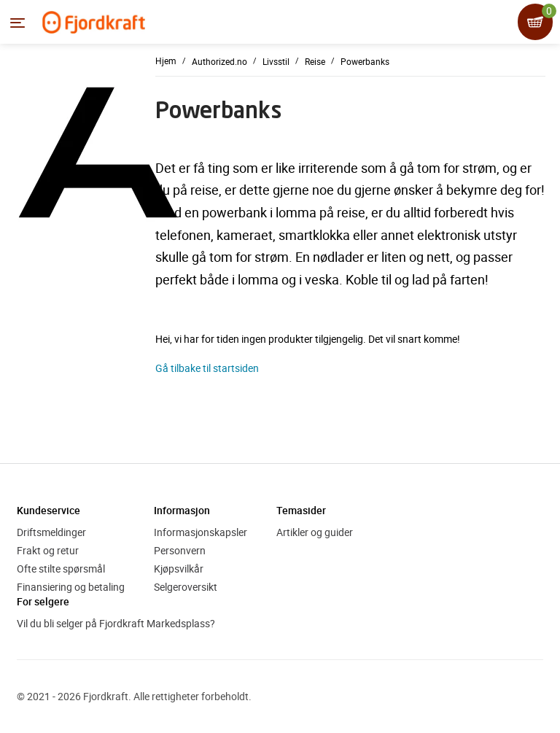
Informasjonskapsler (201, 532)
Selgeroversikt (186, 587)
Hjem (166, 61)
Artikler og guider (315, 532)
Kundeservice (48, 510)
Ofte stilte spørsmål (61, 569)
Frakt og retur (48, 550)
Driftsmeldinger (51, 532)
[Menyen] (17, 23)
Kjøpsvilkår (179, 569)
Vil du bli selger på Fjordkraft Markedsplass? (116, 623)
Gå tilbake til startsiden (207, 368)
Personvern (180, 550)
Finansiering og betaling (71, 587)
